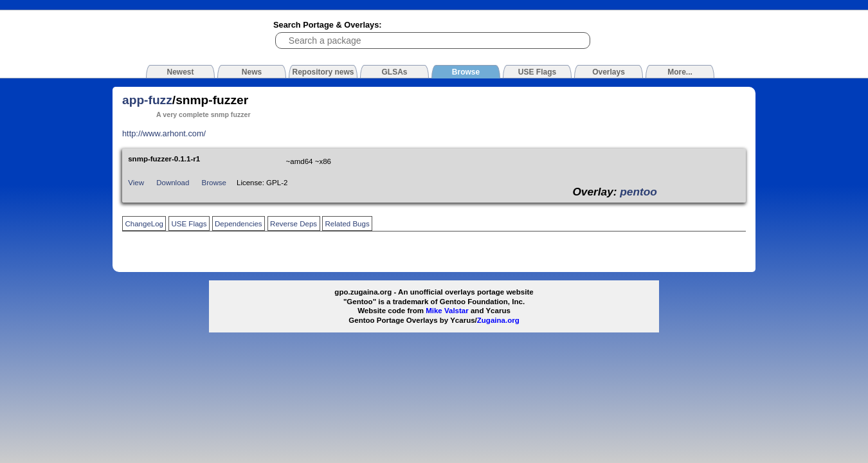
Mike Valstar (447, 311)
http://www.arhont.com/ (164, 133)
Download (173, 183)
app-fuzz (147, 100)
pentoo (638, 192)
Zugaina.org (498, 320)
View (136, 183)
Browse (214, 183)
